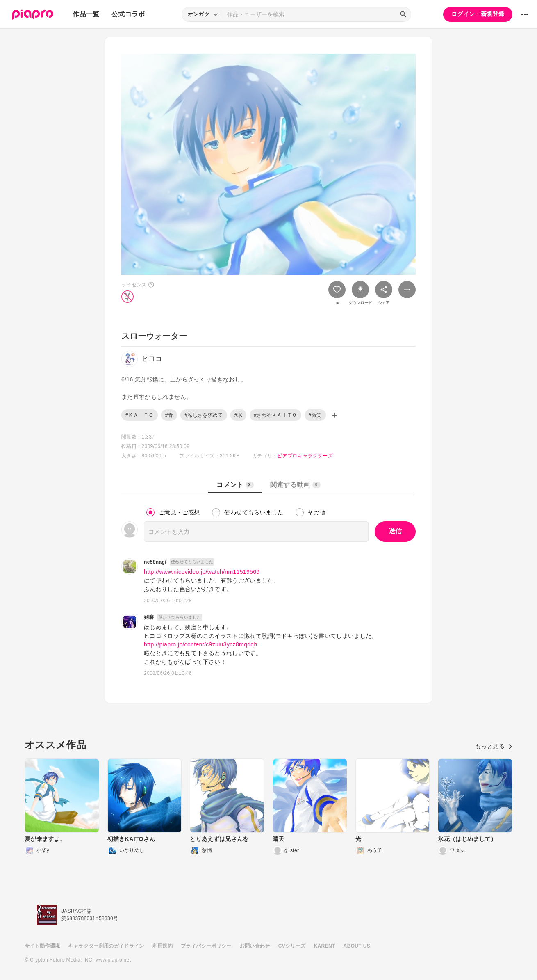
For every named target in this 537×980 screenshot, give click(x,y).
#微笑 (315, 415)
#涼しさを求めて (204, 415)
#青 (169, 415)
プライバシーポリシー (206, 946)
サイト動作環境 (42, 946)
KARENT (325, 946)
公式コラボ (128, 14)
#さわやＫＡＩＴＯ (275, 415)
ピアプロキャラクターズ (305, 456)
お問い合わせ (255, 946)
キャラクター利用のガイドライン (106, 946)
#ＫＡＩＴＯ (140, 415)
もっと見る (494, 746)
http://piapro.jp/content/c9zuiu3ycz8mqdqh (201, 644)
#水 (238, 415)
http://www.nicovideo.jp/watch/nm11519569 (202, 572)
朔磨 (149, 617)
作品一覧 (86, 14)
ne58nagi (155, 562)
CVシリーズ (292, 946)
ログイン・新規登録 (478, 14)
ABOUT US (357, 946)
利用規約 (163, 946)
